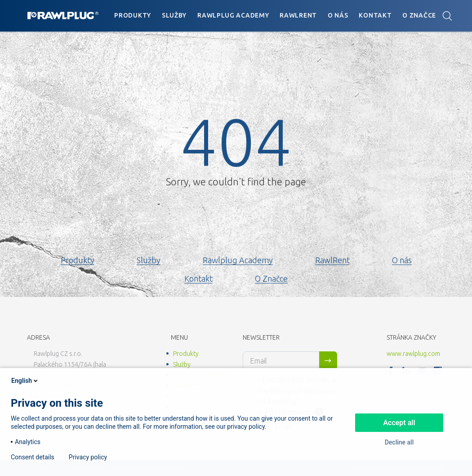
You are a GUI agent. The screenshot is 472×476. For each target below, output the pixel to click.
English (25, 381)
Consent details (33, 457)
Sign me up (328, 361)
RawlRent (298, 15)
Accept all (399, 423)
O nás (338, 15)
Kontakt (375, 15)
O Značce (419, 15)
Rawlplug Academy (233, 15)
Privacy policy (88, 457)
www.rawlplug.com (413, 354)
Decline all (399, 442)
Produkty (133, 15)
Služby (174, 15)
